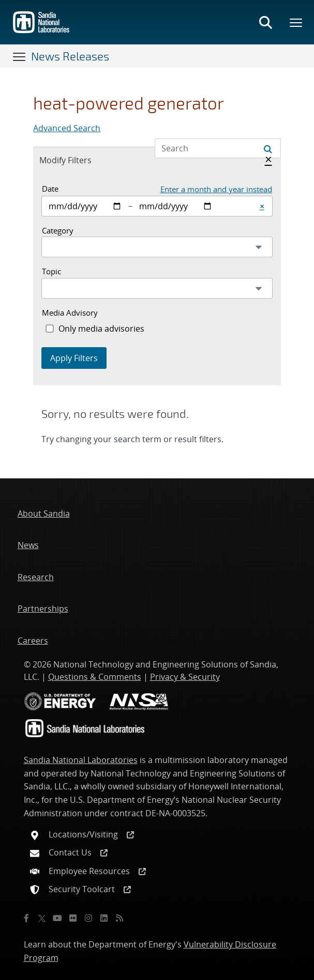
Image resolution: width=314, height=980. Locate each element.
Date (50, 189)
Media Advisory (70, 313)
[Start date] (85, 206)
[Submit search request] (268, 148)
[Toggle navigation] (20, 56)
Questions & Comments (95, 677)
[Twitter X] (42, 918)
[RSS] (119, 918)
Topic (51, 271)
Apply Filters (74, 358)
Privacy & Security (185, 677)
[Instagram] (88, 918)
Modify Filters (77, 160)
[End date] (176, 206)
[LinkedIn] (104, 918)
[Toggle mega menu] (296, 22)
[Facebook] (26, 918)
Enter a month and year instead (216, 189)
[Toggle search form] (265, 22)
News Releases (70, 56)
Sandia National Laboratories (81, 760)
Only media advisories (101, 329)
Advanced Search (67, 128)
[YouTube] (57, 918)
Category (58, 230)
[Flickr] (73, 918)
